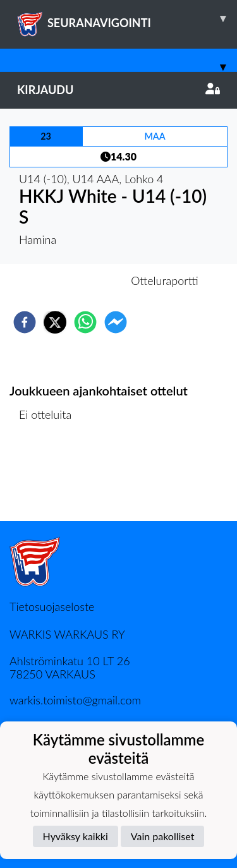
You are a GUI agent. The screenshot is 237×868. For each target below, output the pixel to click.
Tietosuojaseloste (52, 606)
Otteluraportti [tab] (165, 280)
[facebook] (25, 322)
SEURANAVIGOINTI (127, 18)
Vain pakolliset (163, 836)
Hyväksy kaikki (76, 836)
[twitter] (55, 322)
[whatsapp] (85, 322)
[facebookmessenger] (116, 322)
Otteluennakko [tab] (75, 280)
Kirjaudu (118, 90)
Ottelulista (50, 479)
